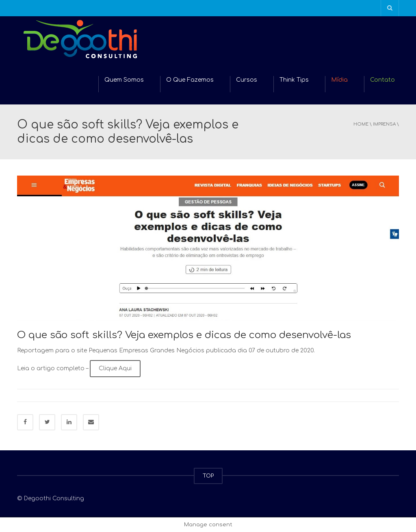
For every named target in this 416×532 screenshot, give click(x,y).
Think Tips (294, 80)
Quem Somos (124, 80)
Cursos (247, 80)
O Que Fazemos (190, 80)
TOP (208, 476)
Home (361, 124)
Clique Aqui (115, 368)
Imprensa (384, 124)
